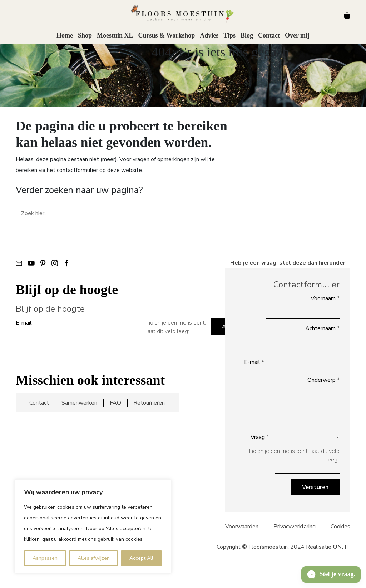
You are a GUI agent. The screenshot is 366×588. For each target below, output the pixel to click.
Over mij (297, 35)
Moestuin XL (115, 35)
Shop (85, 35)
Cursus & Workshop (166, 35)
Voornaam (325, 298)
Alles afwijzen (94, 558)
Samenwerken (79, 403)
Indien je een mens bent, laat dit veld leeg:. (176, 327)
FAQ (115, 403)
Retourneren (149, 403)
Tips (229, 35)
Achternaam (322, 328)
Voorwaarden (242, 527)
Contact (269, 35)
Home (65, 35)
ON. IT (342, 547)
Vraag (260, 437)
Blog (247, 35)
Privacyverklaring (295, 527)
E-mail (24, 323)
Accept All (141, 558)
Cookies (340, 527)
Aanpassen (45, 558)
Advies (209, 35)
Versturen (315, 487)
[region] (93, 527)
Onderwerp (323, 380)
